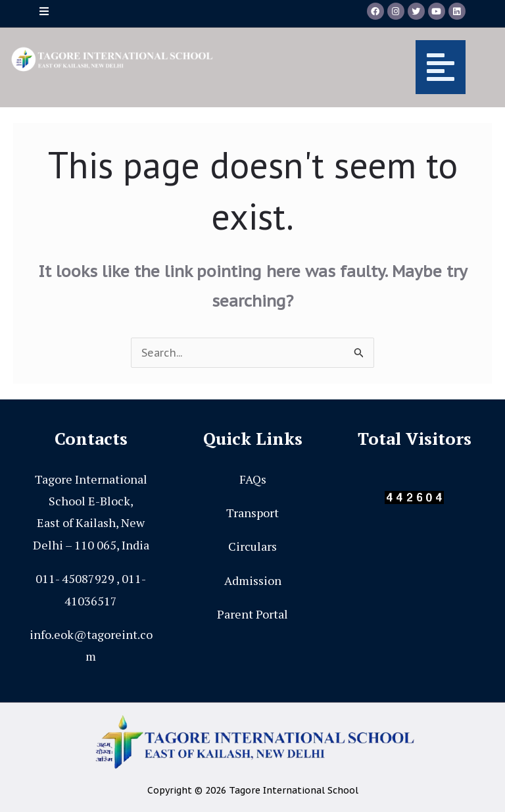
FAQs (253, 479)
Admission (253, 580)
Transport (252, 513)
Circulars (252, 546)
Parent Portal (252, 614)
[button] (349, 67)
